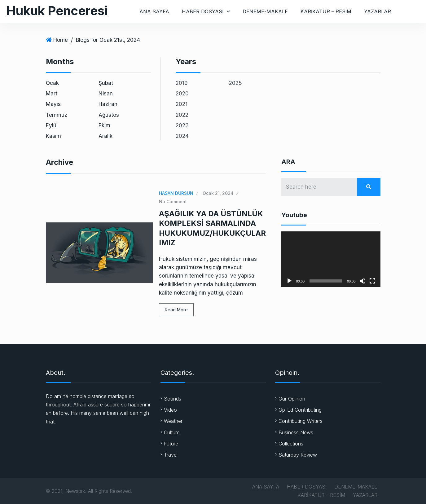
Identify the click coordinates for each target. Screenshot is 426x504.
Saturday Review (298, 455)
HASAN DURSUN (176, 193)
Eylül (52, 125)
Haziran (108, 104)
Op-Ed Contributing (300, 410)
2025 (235, 83)
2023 (182, 125)
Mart (52, 94)
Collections (291, 444)
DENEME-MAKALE (265, 11)
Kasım (53, 136)
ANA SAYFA (154, 11)
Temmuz (57, 115)
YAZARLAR (378, 11)
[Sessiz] (362, 281)
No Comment (173, 202)
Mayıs (53, 104)
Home (61, 40)
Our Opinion (292, 399)
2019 (182, 83)
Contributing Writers (301, 421)
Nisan (106, 94)
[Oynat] (289, 281)
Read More (176, 310)
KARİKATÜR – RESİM (326, 11)
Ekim (104, 125)
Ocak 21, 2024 (218, 193)
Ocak (52, 83)
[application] (331, 259)
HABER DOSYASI (203, 11)
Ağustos (109, 115)
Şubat (106, 83)
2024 (182, 136)
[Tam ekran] (372, 281)
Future (171, 444)
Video (170, 410)
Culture (172, 432)
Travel (171, 455)
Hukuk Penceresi (57, 11)
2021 (182, 104)
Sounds (173, 399)
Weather (173, 421)
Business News (296, 432)
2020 (182, 94)
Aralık (105, 136)
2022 (182, 115)
